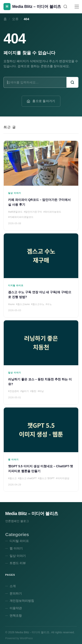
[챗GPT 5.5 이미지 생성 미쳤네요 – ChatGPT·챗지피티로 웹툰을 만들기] (41, 450)
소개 (13, 586)
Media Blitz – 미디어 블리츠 (32, 513)
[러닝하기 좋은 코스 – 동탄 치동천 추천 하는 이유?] (41, 362)
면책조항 (16, 616)
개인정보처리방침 (22, 601)
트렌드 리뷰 (18, 563)
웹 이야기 (16, 548)
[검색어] (35, 82)
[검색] (65, 7)
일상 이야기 (18, 556)
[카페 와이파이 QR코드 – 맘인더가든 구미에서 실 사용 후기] (41, 185)
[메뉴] (77, 7)
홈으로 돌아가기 (41, 101)
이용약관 (16, 608)
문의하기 (16, 593)
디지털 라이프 (19, 541)
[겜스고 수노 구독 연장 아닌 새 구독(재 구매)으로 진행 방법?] (41, 275)
